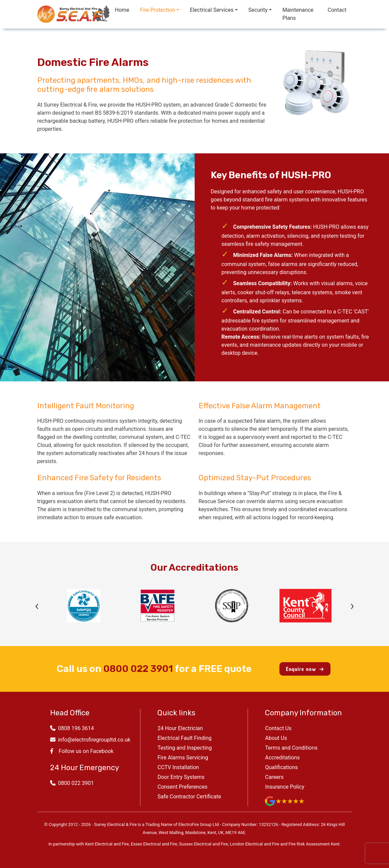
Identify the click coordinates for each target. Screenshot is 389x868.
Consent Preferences (182, 787)
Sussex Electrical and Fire (204, 844)
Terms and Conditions (291, 748)
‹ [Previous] (37, 606)
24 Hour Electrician (180, 728)
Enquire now (305, 669)
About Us (276, 738)
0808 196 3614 (72, 728)
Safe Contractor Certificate (189, 797)
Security (258, 10)
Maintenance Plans (298, 14)
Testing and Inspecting (184, 748)
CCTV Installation (178, 767)
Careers (274, 777)
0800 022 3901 (138, 669)
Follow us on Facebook (82, 751)
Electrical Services (212, 10)
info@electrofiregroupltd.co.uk (90, 740)
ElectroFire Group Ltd (199, 824)
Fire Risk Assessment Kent (314, 844)
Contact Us (278, 728)
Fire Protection (158, 10)
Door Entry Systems (181, 777)
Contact (337, 10)
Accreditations (282, 758)
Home (122, 10)
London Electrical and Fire (254, 844)
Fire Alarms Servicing (183, 758)
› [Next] (352, 606)
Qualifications (281, 767)
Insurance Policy (285, 787)
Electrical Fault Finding (184, 738)
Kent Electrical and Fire (107, 844)
